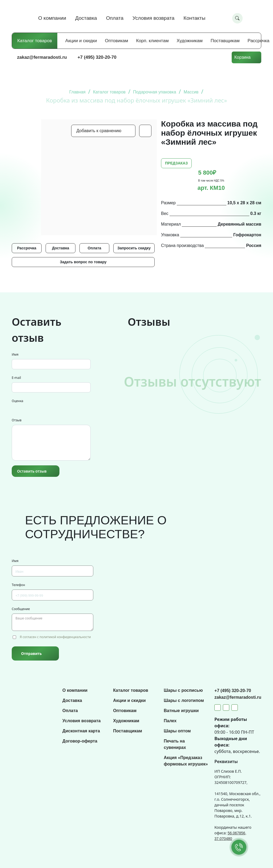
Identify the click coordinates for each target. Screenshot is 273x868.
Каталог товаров (35, 41)
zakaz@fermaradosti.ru (42, 57)
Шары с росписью (183, 690)
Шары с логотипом (184, 700)
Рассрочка (259, 41)
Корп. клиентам (152, 41)
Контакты (194, 18)
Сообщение (21, 609)
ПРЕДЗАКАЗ (176, 163)
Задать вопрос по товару (83, 262)
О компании (52, 18)
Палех (170, 721)
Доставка (86, 18)
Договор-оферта (80, 741)
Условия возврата (153, 18)
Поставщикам (225, 41)
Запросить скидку (134, 248)
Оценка (17, 401)
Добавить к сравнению (99, 131)
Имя (15, 354)
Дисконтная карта (81, 731)
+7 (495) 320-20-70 (97, 57)
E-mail (16, 378)
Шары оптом (177, 731)
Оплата (115, 18)
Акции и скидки (81, 41)
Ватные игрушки (181, 711)
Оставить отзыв (32, 471)
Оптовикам (117, 41)
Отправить (31, 653)
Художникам (190, 41)
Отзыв (17, 420)
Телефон (18, 585)
